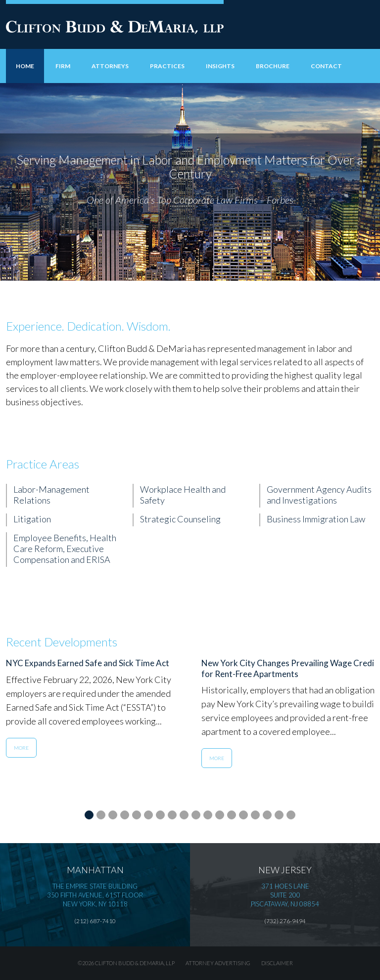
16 (267, 814)
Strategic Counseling (180, 519)
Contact (326, 66)
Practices (167, 66)
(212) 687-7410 (95, 921)
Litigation (32, 519)
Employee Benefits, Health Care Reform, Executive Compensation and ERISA (65, 549)
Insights (220, 66)
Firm (63, 66)
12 (220, 814)
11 (208, 814)
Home (25, 66)
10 (196, 814)
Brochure (273, 66)
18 (291, 814)
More (21, 748)
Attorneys (110, 66)
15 (255, 814)
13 (232, 814)
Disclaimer (277, 963)
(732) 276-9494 (285, 921)
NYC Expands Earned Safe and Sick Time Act (88, 663)
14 (243, 814)
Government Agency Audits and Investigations (319, 495)
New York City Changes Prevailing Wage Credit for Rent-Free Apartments (289, 668)
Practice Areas (43, 464)
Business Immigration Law (316, 519)
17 (279, 814)
